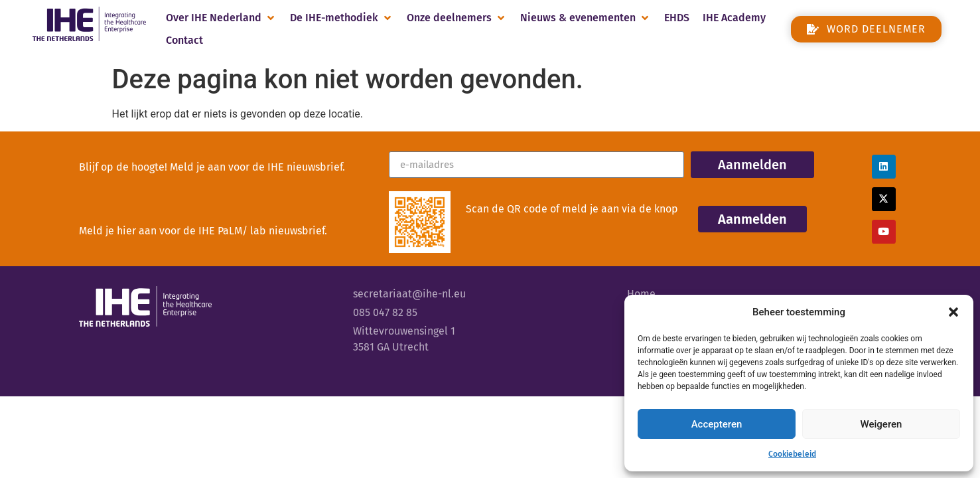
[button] (953, 312)
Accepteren (717, 424)
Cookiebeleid (792, 454)
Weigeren (881, 424)
